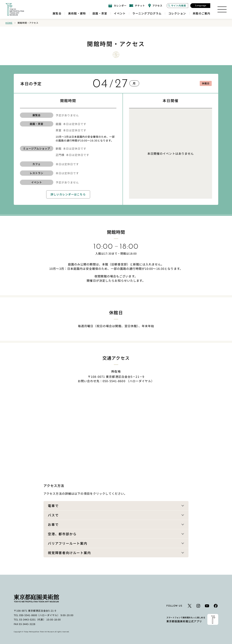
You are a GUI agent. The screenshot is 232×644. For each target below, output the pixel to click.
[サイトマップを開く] (222, 9)
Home (9, 23)
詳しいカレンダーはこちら (68, 194)
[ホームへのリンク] (15, 9)
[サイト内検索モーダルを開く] (177, 6)
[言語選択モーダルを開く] (200, 6)
